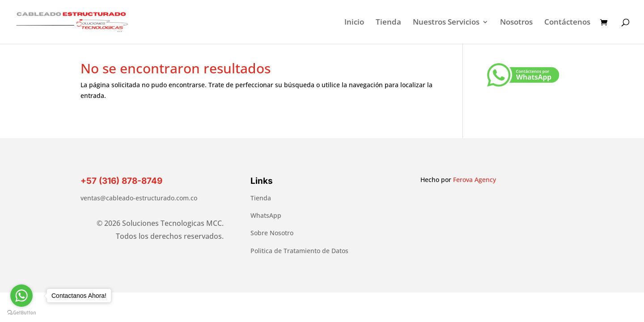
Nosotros (516, 23)
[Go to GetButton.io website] (21, 313)
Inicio (354, 23)
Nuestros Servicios (446, 23)
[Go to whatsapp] (21, 296)
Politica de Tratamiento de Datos (299, 251)
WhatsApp (266, 215)
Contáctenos (567, 23)
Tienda (388, 23)
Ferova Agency (475, 180)
